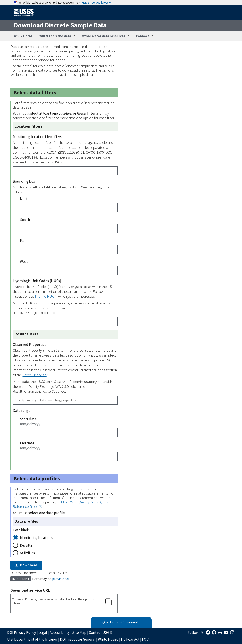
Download (26, 565)
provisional (61, 579)
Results (26, 545)
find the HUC (45, 296)
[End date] (69, 457)
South (25, 220)
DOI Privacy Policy (22, 632)
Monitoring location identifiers (37, 137)
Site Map (79, 632)
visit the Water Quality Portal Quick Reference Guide (61, 504)
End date (27, 443)
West (24, 262)
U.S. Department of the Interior (32, 639)
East (23, 241)
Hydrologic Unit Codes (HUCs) (37, 281)
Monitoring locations (36, 538)
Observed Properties (29, 345)
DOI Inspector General (78, 639)
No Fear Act (130, 639)
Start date (28, 419)
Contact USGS (100, 632)
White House (108, 639)
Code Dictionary (35, 375)
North (25, 199)
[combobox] (65, 400)
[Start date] (69, 433)
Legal (43, 632)
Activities (27, 553)
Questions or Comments (121, 622)
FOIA (146, 639)
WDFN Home (23, 36)
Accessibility (60, 632)
